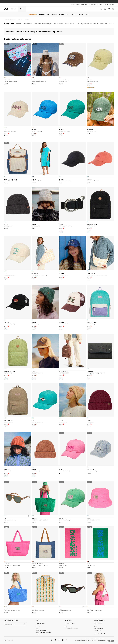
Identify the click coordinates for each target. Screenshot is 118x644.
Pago (37, 629)
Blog (95, 625)
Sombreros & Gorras (28, 24)
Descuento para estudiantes (72, 629)
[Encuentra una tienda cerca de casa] (25, 624)
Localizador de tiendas (109, 4)
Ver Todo (18, 24)
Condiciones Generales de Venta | (107, 639)
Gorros (78, 24)
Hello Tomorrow (98, 623)
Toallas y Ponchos (59, 24)
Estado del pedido (40, 623)
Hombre (14, 9)
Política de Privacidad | (96, 639)
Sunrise (73, 421)
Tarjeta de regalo (69, 627)
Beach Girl (45, 519)
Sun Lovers (100, 610)
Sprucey (73, 225)
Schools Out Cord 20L (100, 225)
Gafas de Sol (37, 24)
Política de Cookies (110, 640)
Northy (18, 519)
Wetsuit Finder (98, 630)
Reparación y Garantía (41, 631)
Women (45, 610)
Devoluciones (39, 627)
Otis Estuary (100, 130)
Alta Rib (18, 225)
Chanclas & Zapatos (47, 24)
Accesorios (21, 19)
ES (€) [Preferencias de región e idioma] (100, 4)
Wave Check (18, 470)
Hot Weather (73, 519)
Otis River (18, 323)
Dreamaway (45, 274)
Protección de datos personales (43, 632)
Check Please (100, 372)
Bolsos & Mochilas (69, 24)
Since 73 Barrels (45, 81)
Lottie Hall (18, 81)
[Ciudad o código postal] (15, 624)
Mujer (22, 9)
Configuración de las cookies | (85, 639)
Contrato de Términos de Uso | (82, 640)
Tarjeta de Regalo (85, 4)
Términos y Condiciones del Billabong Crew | (97, 640)
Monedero (96, 24)
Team (95, 627)
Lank (73, 610)
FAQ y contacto (39, 634)
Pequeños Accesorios (86, 24)
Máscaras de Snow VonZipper (108, 24)
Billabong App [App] (94, 4)
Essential (100, 81)
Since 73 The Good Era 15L (18, 180)
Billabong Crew (69, 625)
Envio (37, 625)
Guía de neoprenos (99, 629)
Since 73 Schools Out (100, 323)
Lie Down (73, 565)
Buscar (101, 9)
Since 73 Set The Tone (45, 565)
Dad (18, 130)
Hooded (45, 180)
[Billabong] (6, 9)
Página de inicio (8, 19)
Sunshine (100, 519)
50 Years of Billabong (70, 623)
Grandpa (73, 274)
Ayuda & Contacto (76, 4)
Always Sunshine (100, 274)
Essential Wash (100, 470)
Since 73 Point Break (73, 81)
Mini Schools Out (73, 372)
